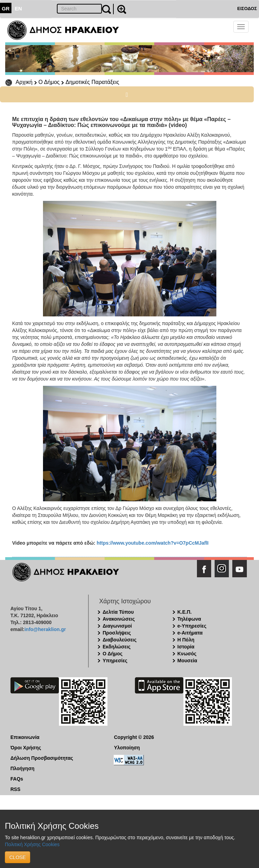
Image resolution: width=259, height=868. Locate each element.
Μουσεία (187, 661)
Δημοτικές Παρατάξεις (92, 82)
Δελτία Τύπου (118, 612)
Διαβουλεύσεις (120, 640)
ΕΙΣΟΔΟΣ (247, 8)
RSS (15, 789)
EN (19, 8)
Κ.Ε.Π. (185, 612)
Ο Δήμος (49, 82)
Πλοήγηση (22, 768)
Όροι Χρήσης (26, 748)
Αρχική (24, 82)
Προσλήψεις (117, 633)
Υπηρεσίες (115, 661)
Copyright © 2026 (134, 737)
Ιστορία (186, 647)
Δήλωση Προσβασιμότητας (42, 758)
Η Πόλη (186, 640)
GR (6, 8)
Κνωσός (187, 654)
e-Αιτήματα (190, 633)
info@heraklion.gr (45, 629)
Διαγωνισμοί (117, 626)
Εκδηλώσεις (117, 647)
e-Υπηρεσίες (192, 626)
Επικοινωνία (25, 737)
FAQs (17, 779)
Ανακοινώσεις (119, 619)
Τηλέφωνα (189, 619)
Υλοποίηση (127, 748)
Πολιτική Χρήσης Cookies (32, 844)
